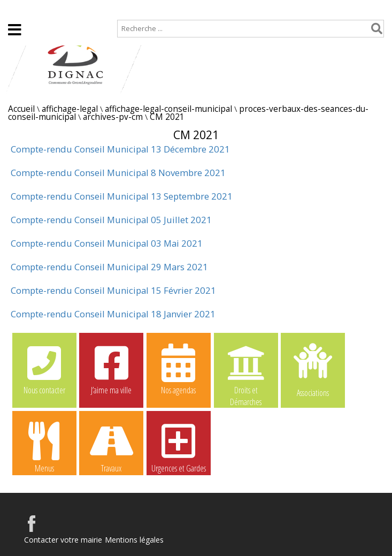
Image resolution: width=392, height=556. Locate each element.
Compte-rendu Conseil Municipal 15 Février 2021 (113, 290)
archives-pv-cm (113, 117)
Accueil (17, 9)
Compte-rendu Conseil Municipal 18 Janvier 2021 (113, 314)
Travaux (111, 447)
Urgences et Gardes (179, 447)
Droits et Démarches (246, 369)
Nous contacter (44, 369)
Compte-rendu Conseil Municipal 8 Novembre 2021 (118, 173)
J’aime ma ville (111, 369)
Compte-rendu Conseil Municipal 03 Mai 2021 (107, 243)
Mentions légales (134, 540)
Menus (44, 447)
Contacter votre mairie (63, 540)
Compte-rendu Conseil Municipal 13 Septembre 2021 (122, 196)
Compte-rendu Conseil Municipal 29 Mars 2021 (109, 267)
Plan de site (68, 9)
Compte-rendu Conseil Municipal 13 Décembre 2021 (120, 149)
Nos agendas (179, 369)
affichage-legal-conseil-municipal (168, 109)
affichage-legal (70, 109)
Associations (313, 369)
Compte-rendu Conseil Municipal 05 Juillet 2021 (111, 220)
